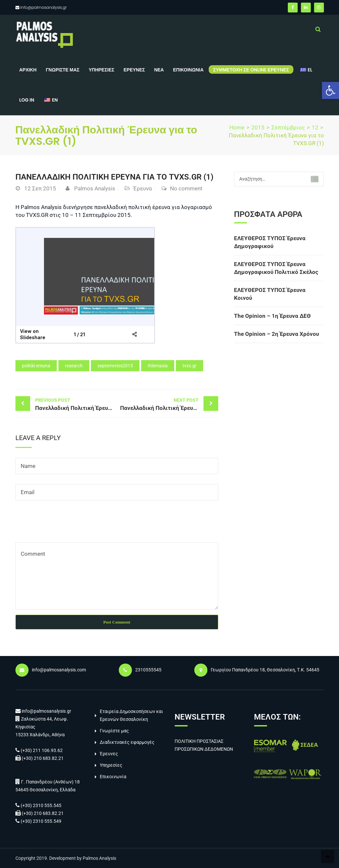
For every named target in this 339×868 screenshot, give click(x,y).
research (74, 366)
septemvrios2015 (115, 366)
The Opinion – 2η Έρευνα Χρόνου (276, 334)
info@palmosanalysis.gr (44, 7)
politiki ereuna (36, 366)
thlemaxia (158, 366)
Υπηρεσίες (101, 70)
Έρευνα (143, 188)
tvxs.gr (190, 366)
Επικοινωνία (188, 70)
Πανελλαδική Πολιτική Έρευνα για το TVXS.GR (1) (76, 404)
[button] (330, 90)
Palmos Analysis (95, 188)
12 (315, 127)
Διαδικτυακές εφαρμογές (127, 742)
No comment (186, 188)
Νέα (159, 70)
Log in (27, 100)
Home (237, 127)
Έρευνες (134, 70)
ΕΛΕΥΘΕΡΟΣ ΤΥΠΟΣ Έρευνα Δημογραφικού (270, 242)
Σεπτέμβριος (288, 127)
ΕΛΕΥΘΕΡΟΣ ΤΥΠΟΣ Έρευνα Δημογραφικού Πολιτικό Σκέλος (276, 268)
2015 (258, 127)
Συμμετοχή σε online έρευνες (251, 70)
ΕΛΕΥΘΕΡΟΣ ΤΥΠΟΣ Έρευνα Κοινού (270, 294)
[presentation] (65, 526)
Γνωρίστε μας (63, 70)
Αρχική (28, 70)
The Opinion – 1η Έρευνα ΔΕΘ (272, 316)
